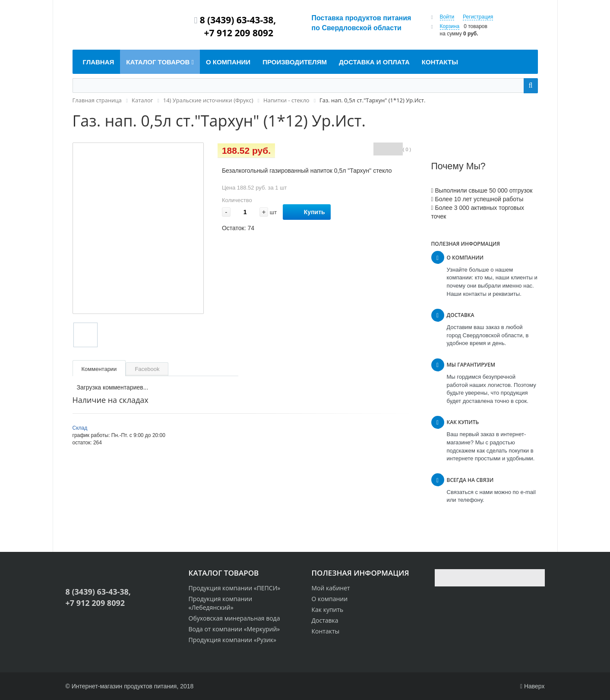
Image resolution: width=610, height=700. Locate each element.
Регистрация (478, 17)
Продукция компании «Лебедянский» (221, 603)
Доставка (325, 620)
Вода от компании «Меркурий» (234, 629)
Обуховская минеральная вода (234, 618)
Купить (307, 212)
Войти (447, 17)
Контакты (326, 631)
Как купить (328, 610)
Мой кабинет (331, 588)
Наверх (533, 686)
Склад (80, 428)
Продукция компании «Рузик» (232, 640)
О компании (330, 599)
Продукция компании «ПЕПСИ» (235, 588)
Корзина (450, 26)
